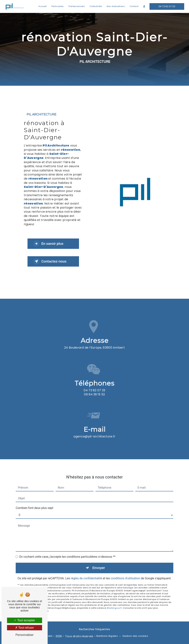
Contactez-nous (50, 261)
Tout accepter (24, 620)
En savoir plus (48, 244)
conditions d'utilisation (125, 573)
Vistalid (48, 636)
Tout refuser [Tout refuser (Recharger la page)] (25, 628)
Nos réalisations (116, 6)
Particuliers (58, 6)
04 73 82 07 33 (167, 6)
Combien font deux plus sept (35, 503)
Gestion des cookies (135, 636)
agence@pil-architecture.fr (94, 431)
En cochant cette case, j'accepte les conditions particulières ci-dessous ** (67, 552)
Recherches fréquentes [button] (94, 629)
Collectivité (96, 6)
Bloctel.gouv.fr (114, 603)
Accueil (42, 6)
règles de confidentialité (86, 573)
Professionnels (77, 6)
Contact (134, 6)
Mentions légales (107, 636)
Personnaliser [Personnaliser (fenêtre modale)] (25, 635)
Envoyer (99, 563)
